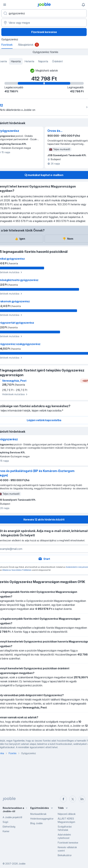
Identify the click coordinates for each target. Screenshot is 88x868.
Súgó (5, 822)
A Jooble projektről (12, 817)
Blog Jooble (36, 823)
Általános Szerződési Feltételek (17, 570)
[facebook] (63, 799)
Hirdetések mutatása (15, 394)
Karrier (6, 831)
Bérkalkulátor (65, 855)
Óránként (57, 61)
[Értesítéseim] (83, 5)
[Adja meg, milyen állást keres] (44, 13)
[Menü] (5, 5)
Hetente (29, 61)
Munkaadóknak (38, 814)
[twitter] (73, 799)
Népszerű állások (67, 814)
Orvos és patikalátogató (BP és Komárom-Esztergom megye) (63, 131)
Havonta (16, 61)
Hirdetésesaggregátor (42, 819)
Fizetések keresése (44, 32)
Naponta (43, 61)
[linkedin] (82, 799)
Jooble (22, 864)
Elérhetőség (9, 827)
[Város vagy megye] (44, 23)
